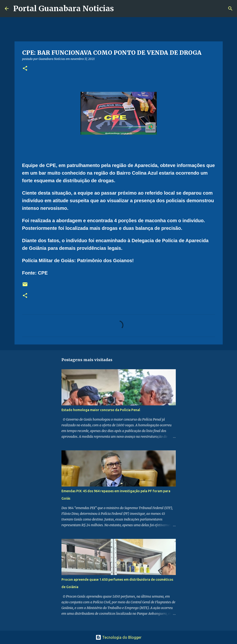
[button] (25, 69)
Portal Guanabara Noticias (64, 9)
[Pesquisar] (121, 9)
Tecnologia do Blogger (118, 637)
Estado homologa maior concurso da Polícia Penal (101, 410)
